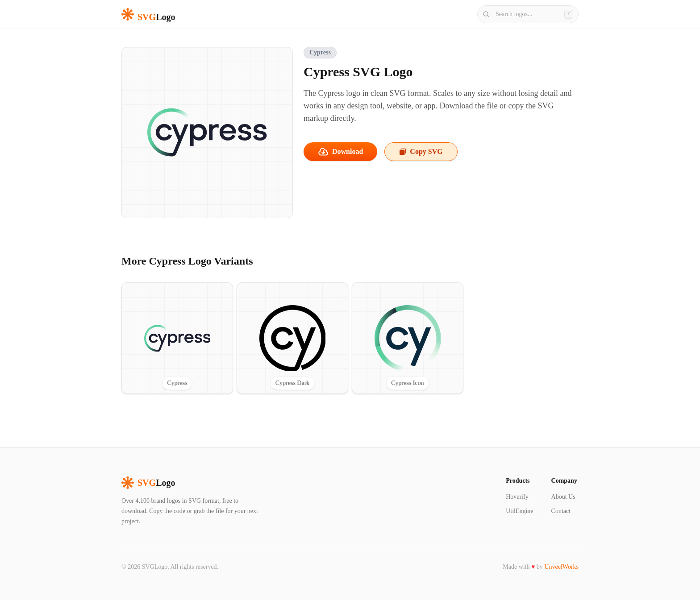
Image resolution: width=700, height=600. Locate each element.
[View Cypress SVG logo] (177, 338)
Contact (561, 511)
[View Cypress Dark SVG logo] (292, 338)
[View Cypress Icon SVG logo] (408, 338)
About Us (563, 497)
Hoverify (517, 497)
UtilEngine (519, 511)
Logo (148, 483)
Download (340, 152)
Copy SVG (421, 151)
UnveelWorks (561, 567)
